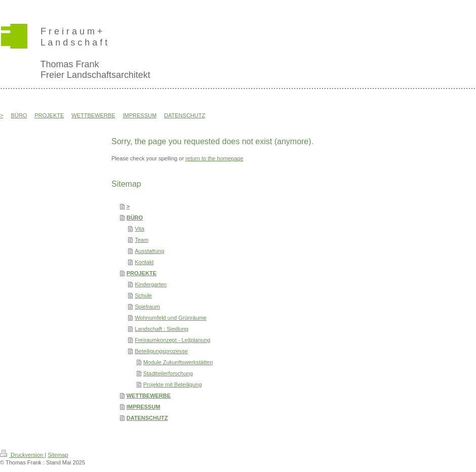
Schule (143, 295)
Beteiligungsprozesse (161, 351)
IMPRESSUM (144, 407)
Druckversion (22, 455)
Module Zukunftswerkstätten (178, 362)
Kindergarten (151, 284)
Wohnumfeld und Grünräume (171, 318)
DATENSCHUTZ (147, 418)
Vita (140, 229)
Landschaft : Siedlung (162, 329)
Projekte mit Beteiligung (173, 384)
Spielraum (147, 307)
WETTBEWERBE (149, 396)
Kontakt (144, 262)
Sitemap (58, 455)
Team (142, 240)
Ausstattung (149, 251)
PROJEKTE (142, 273)
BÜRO (135, 218)
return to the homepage (214, 158)
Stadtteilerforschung (168, 373)
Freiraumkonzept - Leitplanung (172, 340)
